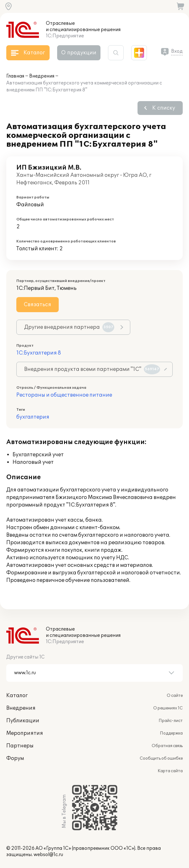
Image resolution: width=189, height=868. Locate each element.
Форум (15, 758)
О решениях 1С (168, 708)
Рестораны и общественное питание (64, 395)
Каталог (17, 696)
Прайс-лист (171, 721)
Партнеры (20, 746)
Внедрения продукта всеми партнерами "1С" (92, 369)
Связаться (38, 305)
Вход (177, 51)
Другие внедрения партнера (69, 327)
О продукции (79, 53)
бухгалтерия (33, 417)
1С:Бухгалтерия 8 (39, 353)
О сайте (175, 696)
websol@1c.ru (48, 855)
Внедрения (42, 76)
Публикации (23, 721)
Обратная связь (167, 746)
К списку (164, 108)
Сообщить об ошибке (161, 758)
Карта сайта (170, 771)
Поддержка (171, 733)
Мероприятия (25, 733)
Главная (15, 76)
